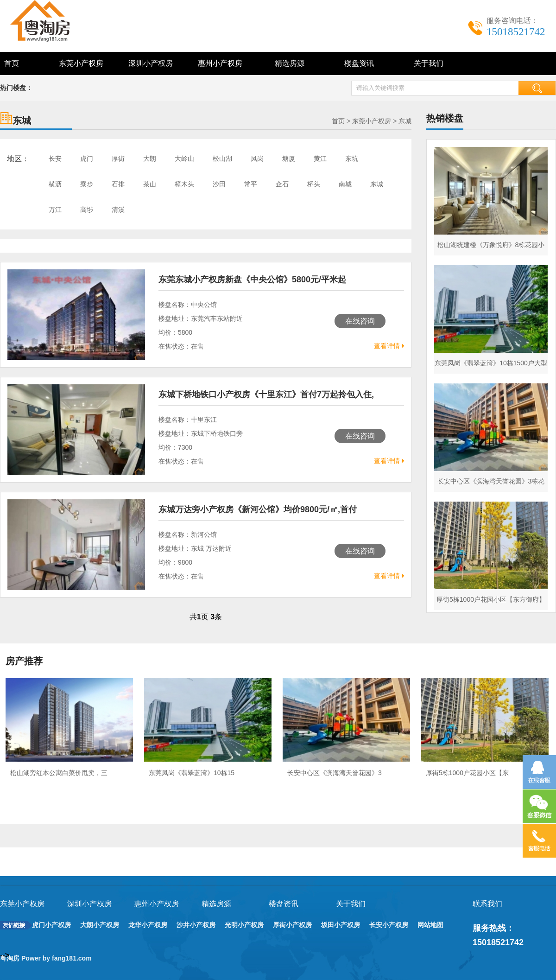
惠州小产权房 (220, 63)
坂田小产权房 (341, 925)
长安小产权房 (389, 925)
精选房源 (290, 63)
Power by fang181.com (57, 958)
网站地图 (430, 925)
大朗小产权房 (100, 925)
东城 (405, 121)
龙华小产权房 (148, 925)
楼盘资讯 (359, 63)
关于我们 (429, 63)
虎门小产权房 (51, 925)
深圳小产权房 (151, 63)
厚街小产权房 (292, 925)
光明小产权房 (244, 925)
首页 (12, 63)
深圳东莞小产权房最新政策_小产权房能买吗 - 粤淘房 (51, 21)
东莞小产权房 (81, 63)
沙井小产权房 (196, 925)
